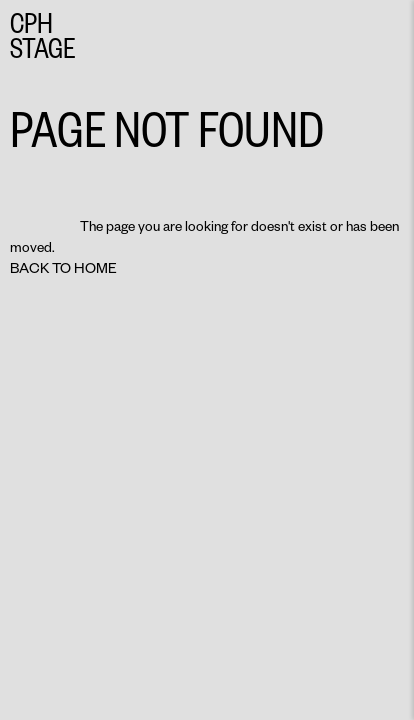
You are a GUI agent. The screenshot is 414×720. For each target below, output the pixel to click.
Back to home (63, 267)
